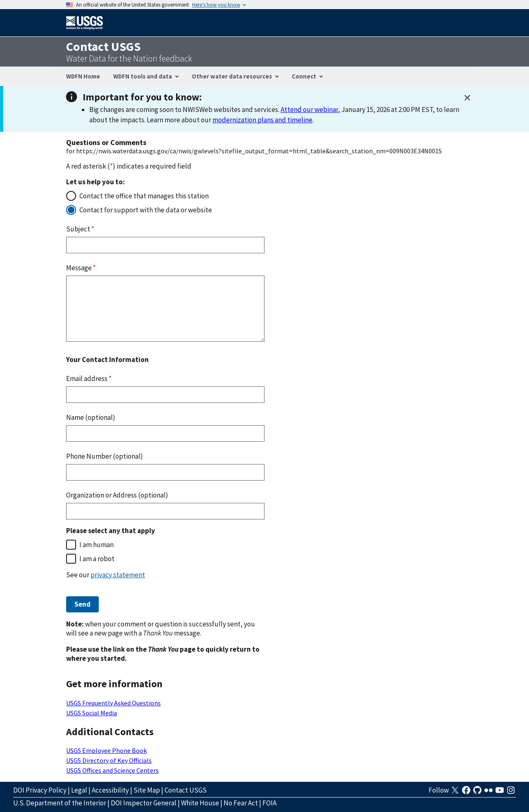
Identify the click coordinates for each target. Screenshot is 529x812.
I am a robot (97, 559)
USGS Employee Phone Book (106, 750)
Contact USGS (186, 790)
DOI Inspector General (144, 803)
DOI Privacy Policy (40, 790)
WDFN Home (83, 76)
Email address (89, 379)
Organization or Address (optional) (117, 495)
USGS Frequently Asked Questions (113, 703)
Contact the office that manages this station (144, 196)
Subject (80, 229)
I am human (97, 545)
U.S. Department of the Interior (60, 803)
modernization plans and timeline (262, 120)
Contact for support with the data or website (146, 210)
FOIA (269, 803)
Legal (79, 790)
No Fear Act (241, 803)
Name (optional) (91, 417)
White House (200, 803)
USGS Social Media (92, 713)
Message (81, 268)
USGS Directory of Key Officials (109, 760)
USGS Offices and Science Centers (112, 770)
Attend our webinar (309, 110)
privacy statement (118, 575)
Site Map (147, 790)
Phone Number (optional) (105, 456)
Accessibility (110, 790)
